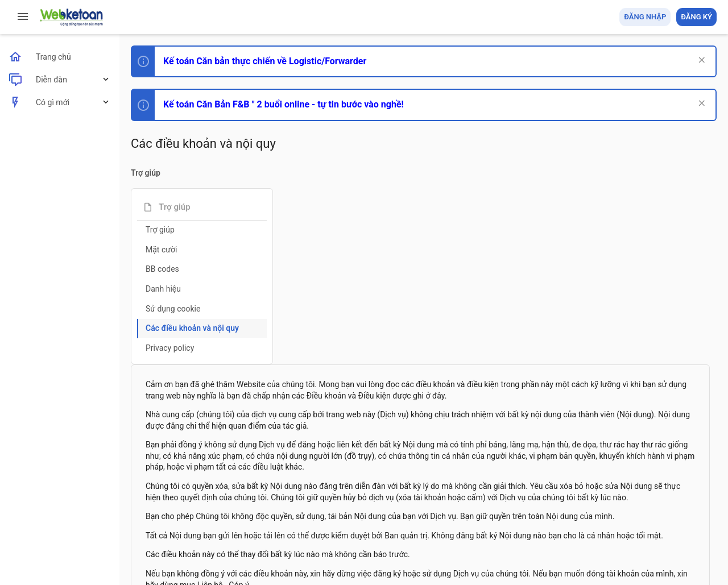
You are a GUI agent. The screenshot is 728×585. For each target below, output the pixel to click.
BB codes (162, 269)
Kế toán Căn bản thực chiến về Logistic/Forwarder (265, 61)
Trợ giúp (160, 230)
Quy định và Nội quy (526, 510)
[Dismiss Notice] (700, 61)
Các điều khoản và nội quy (192, 328)
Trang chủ (667, 510)
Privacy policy (170, 348)
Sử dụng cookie (173, 309)
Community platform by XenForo (230, 539)
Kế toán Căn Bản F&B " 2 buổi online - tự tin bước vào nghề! (284, 104)
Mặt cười (161, 250)
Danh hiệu (163, 289)
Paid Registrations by (224, 549)
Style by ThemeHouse (170, 560)
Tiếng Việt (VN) (201, 510)
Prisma (146, 510)
